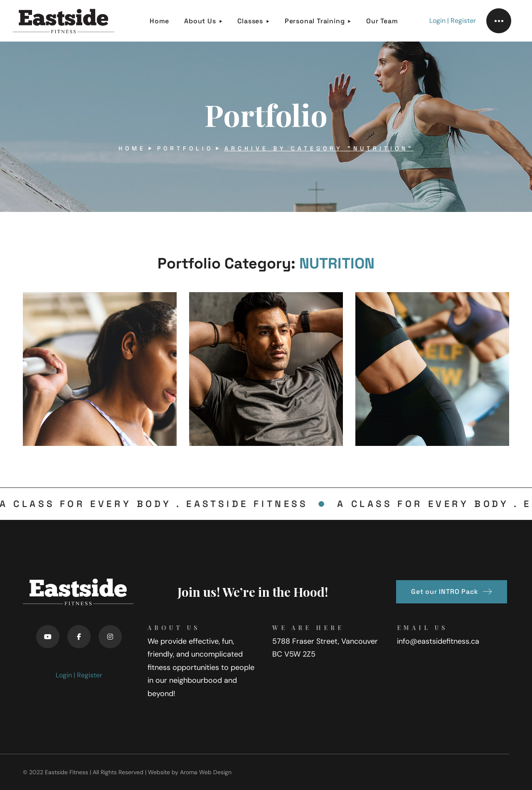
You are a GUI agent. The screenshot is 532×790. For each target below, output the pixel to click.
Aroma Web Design (206, 772)
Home (132, 148)
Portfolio (185, 148)
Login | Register (453, 21)
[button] (452, 592)
